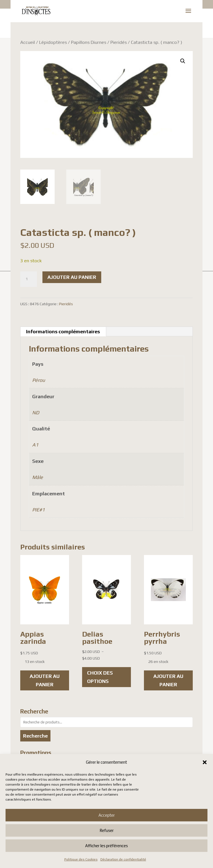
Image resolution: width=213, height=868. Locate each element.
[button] (205, 762)
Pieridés (119, 42)
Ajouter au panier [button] (45, 680)
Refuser (107, 830)
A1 (35, 445)
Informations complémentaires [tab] (63, 331)
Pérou (39, 380)
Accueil (28, 42)
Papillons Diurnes (89, 42)
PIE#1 (38, 510)
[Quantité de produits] (29, 279)
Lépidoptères (53, 42)
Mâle (38, 477)
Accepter (107, 815)
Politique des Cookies (81, 859)
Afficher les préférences (106, 846)
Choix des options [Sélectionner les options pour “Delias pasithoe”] (100, 677)
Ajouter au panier (72, 277)
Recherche (35, 736)
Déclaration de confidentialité (123, 859)
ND (36, 412)
